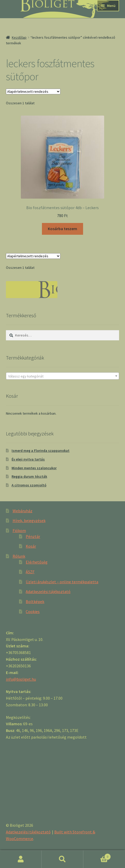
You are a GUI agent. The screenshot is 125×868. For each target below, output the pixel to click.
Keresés (62, 859)
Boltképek (35, 601)
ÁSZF (30, 572)
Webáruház (23, 511)
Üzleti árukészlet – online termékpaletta (62, 582)
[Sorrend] (33, 91)
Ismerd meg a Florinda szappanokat (41, 451)
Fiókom (19, 530)
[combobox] (63, 376)
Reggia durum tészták (29, 476)
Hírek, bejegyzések (29, 520)
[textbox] (63, 376)
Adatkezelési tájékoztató (48, 591)
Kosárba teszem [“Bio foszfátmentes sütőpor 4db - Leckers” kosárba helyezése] (62, 229)
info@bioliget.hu (21, 679)
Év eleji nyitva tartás (28, 459)
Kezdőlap (19, 37)
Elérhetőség (37, 562)
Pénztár (33, 536)
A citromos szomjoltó (29, 485)
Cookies (33, 611)
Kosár (31, 546)
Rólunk (19, 556)
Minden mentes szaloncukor (34, 468)
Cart (97, 856)
